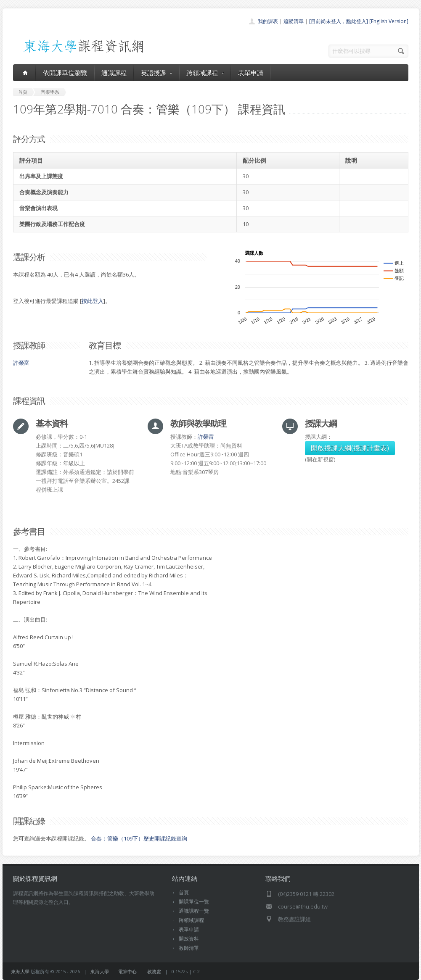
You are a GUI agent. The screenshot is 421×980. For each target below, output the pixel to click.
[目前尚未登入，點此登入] (339, 21)
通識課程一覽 (194, 911)
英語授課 (156, 73)
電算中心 (127, 971)
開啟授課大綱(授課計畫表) (350, 448)
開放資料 (189, 939)
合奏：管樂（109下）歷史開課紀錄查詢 (139, 838)
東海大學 (20, 971)
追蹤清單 (294, 21)
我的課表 (268, 21)
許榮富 (21, 363)
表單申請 (251, 73)
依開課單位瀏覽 (65, 73)
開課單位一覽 (194, 902)
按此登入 (93, 301)
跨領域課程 (205, 73)
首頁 (184, 892)
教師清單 (189, 948)
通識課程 (114, 73)
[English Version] (389, 21)
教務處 (154, 971)
